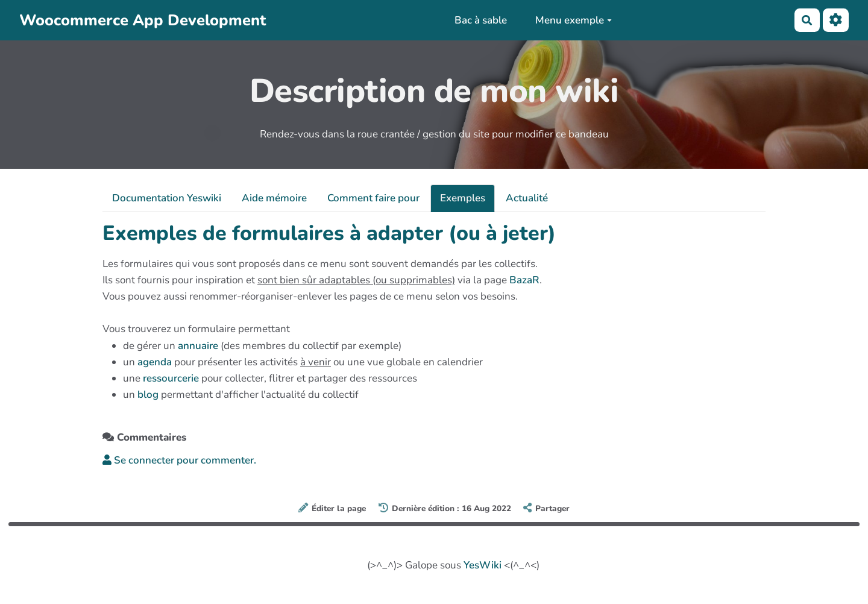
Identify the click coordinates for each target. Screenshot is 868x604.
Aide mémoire (274, 198)
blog (148, 395)
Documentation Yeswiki (167, 198)
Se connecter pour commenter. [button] (179, 460)
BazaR (524, 280)
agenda (155, 362)
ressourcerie (171, 378)
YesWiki (483, 565)
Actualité (527, 198)
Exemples (463, 198)
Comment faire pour (373, 198)
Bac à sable (481, 20)
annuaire (198, 346)
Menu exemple (574, 20)
